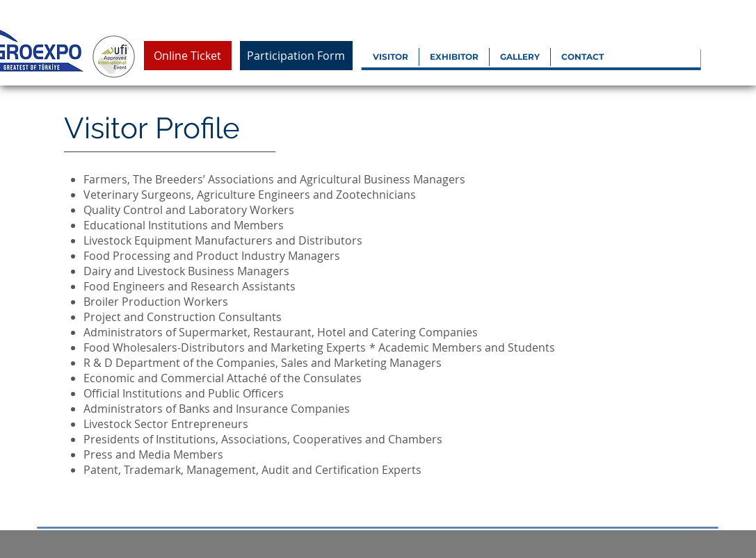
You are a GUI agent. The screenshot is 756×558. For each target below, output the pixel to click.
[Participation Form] (296, 56)
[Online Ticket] (188, 56)
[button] (391, 57)
